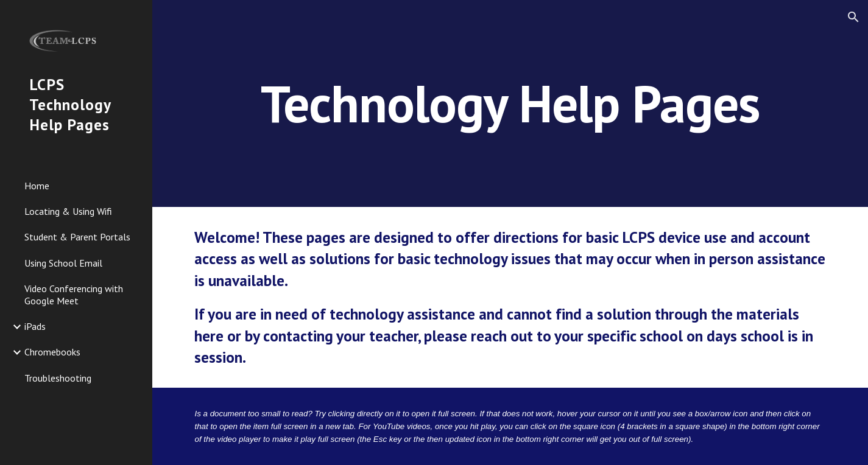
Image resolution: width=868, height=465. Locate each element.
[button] (853, 17)
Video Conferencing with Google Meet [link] (74, 294)
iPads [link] (35, 326)
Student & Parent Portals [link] (77, 237)
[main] (510, 103)
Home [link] (37, 186)
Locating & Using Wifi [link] (68, 211)
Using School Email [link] (63, 263)
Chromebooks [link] (52, 352)
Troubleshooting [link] (58, 378)
